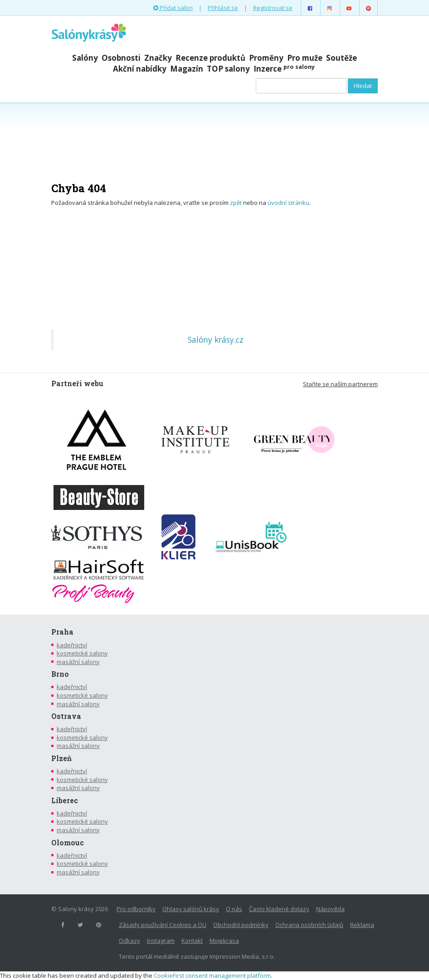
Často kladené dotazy (279, 909)
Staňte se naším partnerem (340, 384)
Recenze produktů (210, 58)
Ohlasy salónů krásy (191, 909)
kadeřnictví (72, 645)
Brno (60, 674)
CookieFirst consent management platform (212, 975)
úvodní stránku (288, 203)
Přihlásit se (223, 8)
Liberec (65, 800)
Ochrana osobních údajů (309, 925)
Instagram (161, 941)
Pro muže (305, 58)
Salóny (85, 58)
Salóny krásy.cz (216, 340)
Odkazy (129, 941)
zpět (236, 203)
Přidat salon (173, 8)
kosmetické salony (82, 653)
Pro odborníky (136, 909)
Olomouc (68, 843)
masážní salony (78, 662)
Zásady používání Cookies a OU (163, 925)
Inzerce (284, 69)
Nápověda (330, 909)
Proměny (266, 58)
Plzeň (61, 758)
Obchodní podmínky (241, 925)
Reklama (362, 925)
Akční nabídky (140, 69)
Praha (62, 632)
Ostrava (66, 716)
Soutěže (341, 58)
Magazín (187, 69)
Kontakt (192, 941)
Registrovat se (273, 8)
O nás (234, 909)
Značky (158, 58)
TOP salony (228, 69)
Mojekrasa (224, 941)
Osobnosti (121, 58)
